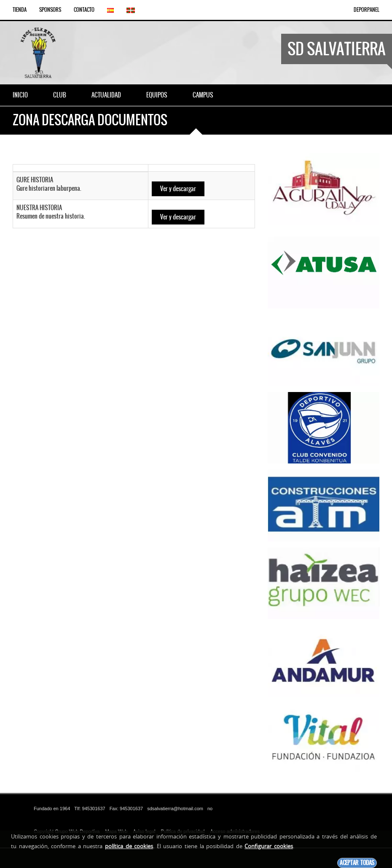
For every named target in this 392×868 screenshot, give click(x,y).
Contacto (84, 10)
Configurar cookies (269, 846)
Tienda (20, 10)
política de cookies (129, 846)
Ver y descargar (178, 189)
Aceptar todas (357, 863)
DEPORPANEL (366, 10)
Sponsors (50, 10)
